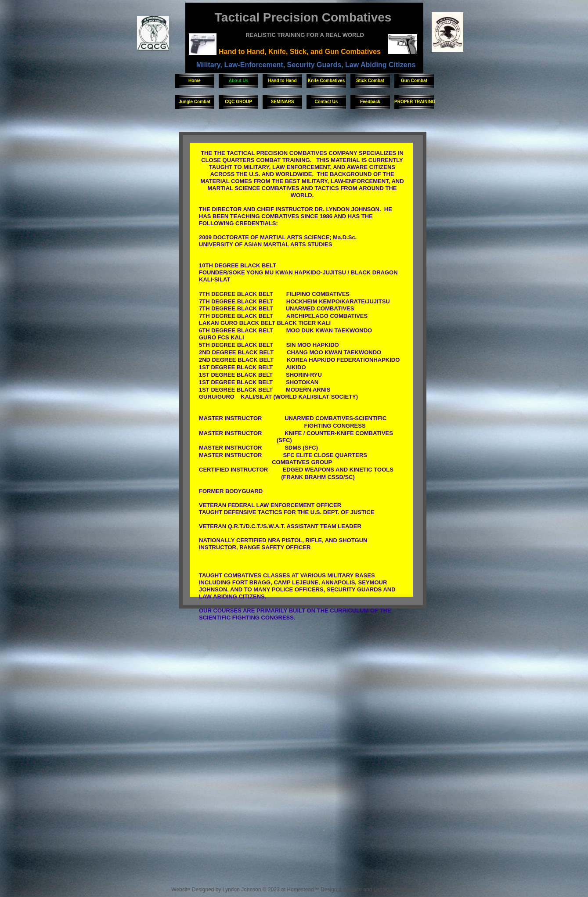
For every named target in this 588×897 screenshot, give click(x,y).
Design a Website (341, 890)
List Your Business (395, 890)
